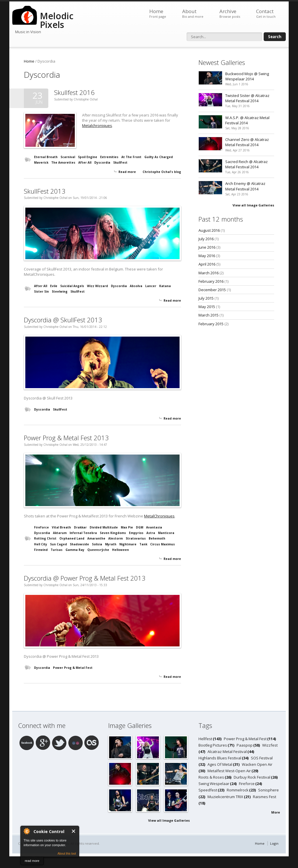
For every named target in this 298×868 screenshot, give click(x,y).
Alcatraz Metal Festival (227, 752)
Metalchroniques (97, 125)
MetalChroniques (159, 516)
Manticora (166, 533)
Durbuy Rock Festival (252, 777)
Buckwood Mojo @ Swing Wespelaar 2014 (247, 76)
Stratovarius (136, 538)
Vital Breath (61, 527)
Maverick (41, 162)
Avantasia (154, 527)
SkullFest (120, 162)
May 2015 (207, 307)
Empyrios (136, 533)
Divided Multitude (104, 527)
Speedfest (208, 790)
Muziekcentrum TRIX (225, 797)
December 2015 (212, 290)
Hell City (41, 544)
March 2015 (209, 315)
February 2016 (211, 281)
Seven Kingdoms (113, 533)
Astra (151, 533)
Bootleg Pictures (213, 745)
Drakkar (80, 527)
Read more (127, 172)
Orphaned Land (72, 538)
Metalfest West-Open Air (229, 771)
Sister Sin (41, 291)
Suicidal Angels (72, 286)
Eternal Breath (46, 157)
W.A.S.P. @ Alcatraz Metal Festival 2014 (247, 120)
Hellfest (205, 739)
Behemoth (157, 538)
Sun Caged (58, 544)
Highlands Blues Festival (220, 758)
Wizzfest (270, 745)
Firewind (41, 550)
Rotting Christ (45, 538)
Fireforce (41, 527)
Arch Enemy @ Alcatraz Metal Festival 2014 (245, 186)
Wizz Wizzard (97, 286)
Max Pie (127, 527)
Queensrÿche (98, 550)
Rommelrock (238, 790)
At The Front (131, 157)
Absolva (136, 286)
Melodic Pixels (57, 20)
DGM (140, 527)
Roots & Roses (211, 777)
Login (274, 843)
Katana (165, 286)
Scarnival (68, 157)
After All (85, 162)
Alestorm (116, 538)
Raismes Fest (265, 797)
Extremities (109, 157)
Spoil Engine (88, 157)
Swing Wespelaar (214, 784)
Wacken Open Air (257, 764)
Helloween (120, 550)
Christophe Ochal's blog (162, 172)
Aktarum (60, 533)
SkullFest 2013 (45, 191)
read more (32, 861)
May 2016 (207, 256)
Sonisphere (268, 790)
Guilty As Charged (159, 157)
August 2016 (209, 230)
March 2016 (209, 273)
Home (158, 14)
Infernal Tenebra (83, 533)
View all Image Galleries (253, 205)
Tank (143, 544)
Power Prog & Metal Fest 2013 (66, 438)
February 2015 (211, 324)
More (276, 812)
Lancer (151, 286)
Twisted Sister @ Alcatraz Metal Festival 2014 (247, 98)
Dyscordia (102, 162)
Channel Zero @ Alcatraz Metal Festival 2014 (247, 142)
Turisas (57, 550)
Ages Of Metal (220, 764)
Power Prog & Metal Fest (73, 668)
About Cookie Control (26, 831)
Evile (54, 286)
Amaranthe (96, 538)
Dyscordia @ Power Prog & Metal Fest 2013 (85, 578)
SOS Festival (262, 758)
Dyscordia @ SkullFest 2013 (63, 320)
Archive (230, 14)
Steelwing (60, 291)
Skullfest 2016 (74, 92)
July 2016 (206, 239)
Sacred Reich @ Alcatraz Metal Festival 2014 (246, 164)
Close (74, 831)
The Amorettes (63, 162)
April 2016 (207, 264)
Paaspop (245, 745)
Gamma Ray (75, 550)
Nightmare (128, 544)
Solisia (97, 544)
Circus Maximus (163, 544)
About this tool (67, 854)
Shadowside (79, 544)
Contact (266, 14)
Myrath (111, 544)
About (193, 14)
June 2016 (207, 247)
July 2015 (206, 298)
